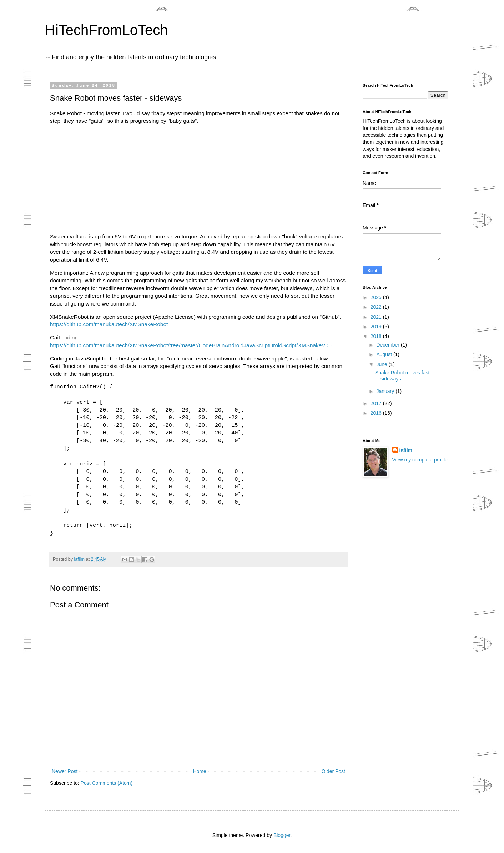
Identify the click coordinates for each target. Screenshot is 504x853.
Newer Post (65, 771)
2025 (377, 297)
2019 (377, 327)
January (386, 391)
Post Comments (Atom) (107, 783)
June (382, 364)
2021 (377, 317)
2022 (377, 307)
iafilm (406, 450)
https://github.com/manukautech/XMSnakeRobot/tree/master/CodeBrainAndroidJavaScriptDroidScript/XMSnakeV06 (191, 345)
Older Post (333, 771)
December (388, 345)
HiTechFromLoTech (107, 30)
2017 (377, 403)
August (385, 354)
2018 (377, 336)
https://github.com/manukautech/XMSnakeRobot (109, 324)
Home (199, 771)
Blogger (282, 835)
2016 (377, 413)
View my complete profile (420, 460)
